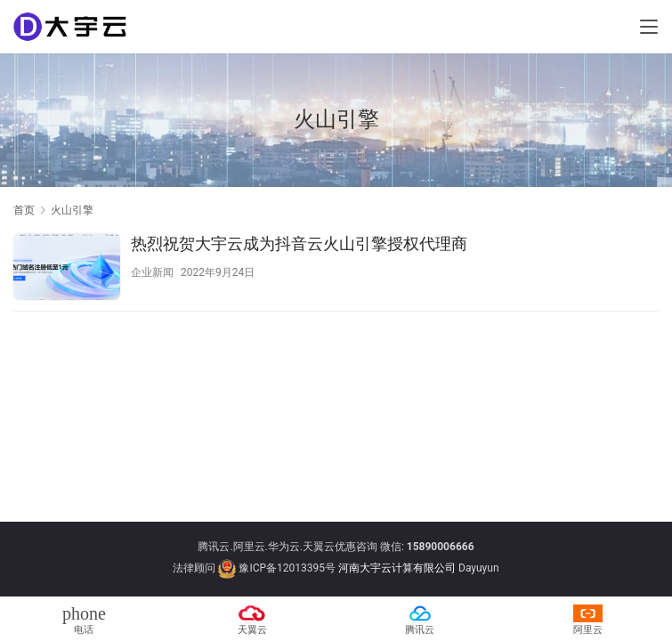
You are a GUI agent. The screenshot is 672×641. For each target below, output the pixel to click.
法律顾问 (194, 568)
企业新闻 (152, 272)
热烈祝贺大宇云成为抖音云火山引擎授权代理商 (299, 243)
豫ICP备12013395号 (287, 568)
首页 (24, 210)
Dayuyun (479, 568)
